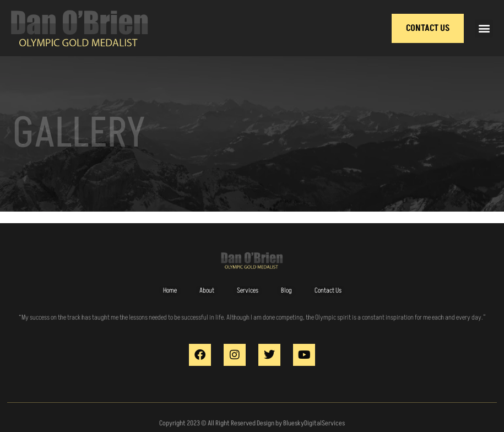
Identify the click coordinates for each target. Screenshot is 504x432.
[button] (484, 28)
